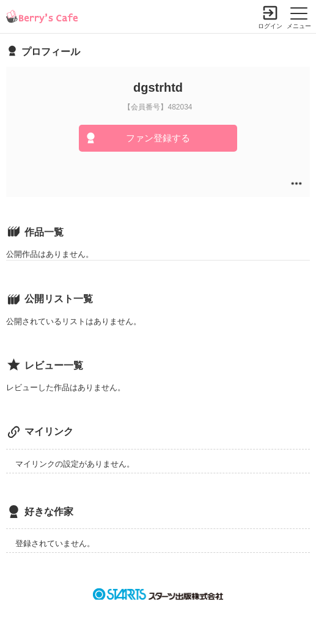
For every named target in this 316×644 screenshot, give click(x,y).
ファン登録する (158, 138)
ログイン (270, 26)
